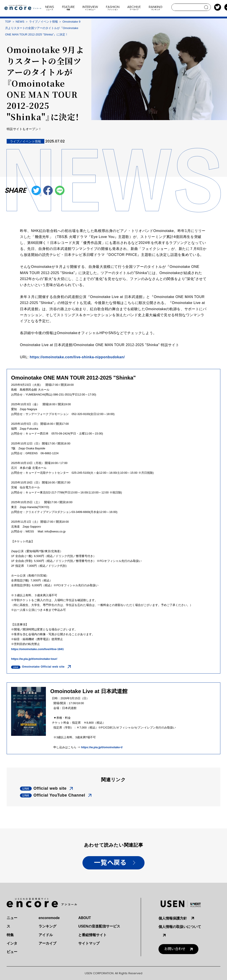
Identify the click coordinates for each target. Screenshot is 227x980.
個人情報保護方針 (173, 918)
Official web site (50, 788)
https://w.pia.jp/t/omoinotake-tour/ (34, 659)
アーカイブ (47, 943)
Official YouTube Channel (59, 795)
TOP (8, 22)
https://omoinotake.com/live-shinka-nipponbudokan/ (77, 357)
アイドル (46, 935)
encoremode (49, 918)
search (206, 7)
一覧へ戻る (110, 863)
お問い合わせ (175, 949)
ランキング (47, 926)
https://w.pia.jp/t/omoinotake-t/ (102, 747)
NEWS (20, 22)
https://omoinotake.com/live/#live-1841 (37, 649)
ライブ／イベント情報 (43, 22)
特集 (10, 935)
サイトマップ (89, 943)
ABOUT (85, 918)
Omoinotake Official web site (43, 667)
